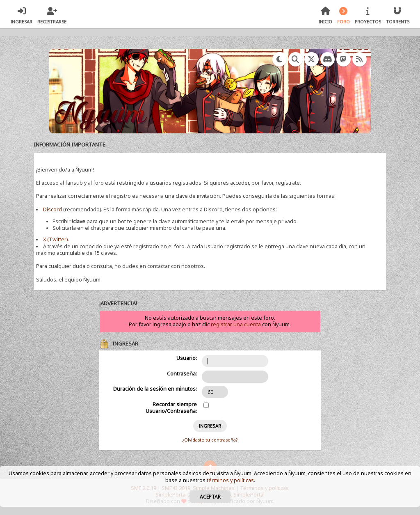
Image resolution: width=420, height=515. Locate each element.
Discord (52, 209)
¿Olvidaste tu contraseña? (210, 440)
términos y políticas (230, 480)
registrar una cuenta (236, 324)
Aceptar (210, 497)
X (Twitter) (55, 239)
